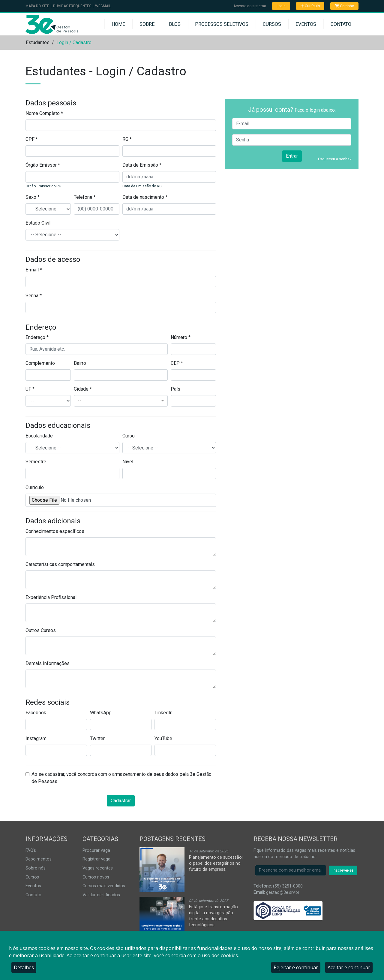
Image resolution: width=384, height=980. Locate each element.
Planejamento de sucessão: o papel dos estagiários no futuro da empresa (216, 863)
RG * (127, 139)
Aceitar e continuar (349, 967)
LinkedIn (163, 713)
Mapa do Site (37, 6)
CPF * (32, 139)
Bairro (80, 363)
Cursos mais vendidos (104, 886)
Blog (175, 24)
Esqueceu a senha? (335, 159)
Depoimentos (39, 859)
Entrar (292, 156)
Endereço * (37, 337)
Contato (341, 24)
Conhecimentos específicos (55, 531)
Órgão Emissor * (43, 165)
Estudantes (38, 42)
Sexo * (33, 197)
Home (118, 24)
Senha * (34, 296)
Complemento (40, 363)
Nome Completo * (44, 113)
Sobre (147, 24)
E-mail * (34, 270)
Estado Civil (38, 223)
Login (281, 6)
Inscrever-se (343, 870)
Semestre (36, 462)
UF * (30, 389)
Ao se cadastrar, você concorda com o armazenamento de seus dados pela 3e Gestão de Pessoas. (121, 778)
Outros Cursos (41, 630)
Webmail (103, 6)
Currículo (310, 6)
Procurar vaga (96, 850)
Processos (222, 24)
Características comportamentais (60, 564)
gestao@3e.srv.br (283, 892)
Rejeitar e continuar (296, 967)
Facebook (36, 713)
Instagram (36, 738)
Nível (128, 462)
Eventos (306, 24)
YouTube (163, 738)
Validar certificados (101, 895)
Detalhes (24, 967)
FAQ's (31, 850)
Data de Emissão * (142, 165)
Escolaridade (39, 436)
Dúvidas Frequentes (72, 6)
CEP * (177, 363)
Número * (181, 337)
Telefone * (85, 197)
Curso (129, 436)
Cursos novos (96, 877)
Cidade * (83, 389)
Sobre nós (36, 868)
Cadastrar (121, 801)
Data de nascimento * (145, 197)
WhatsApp (101, 713)
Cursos (272, 24)
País (175, 389)
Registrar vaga (96, 859)
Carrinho (344, 6)
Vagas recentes (98, 868)
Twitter (97, 738)
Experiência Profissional (51, 597)
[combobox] (121, 401)
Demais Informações (48, 663)
